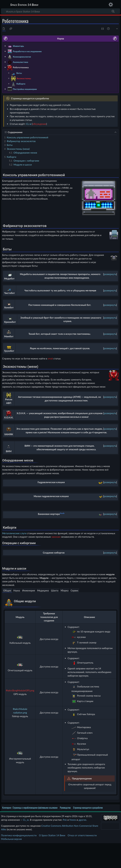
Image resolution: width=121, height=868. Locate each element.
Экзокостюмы (24, 78)
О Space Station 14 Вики (52, 860)
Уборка (64, 615)
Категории (7, 832)
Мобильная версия (11, 864)
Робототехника (21, 67)
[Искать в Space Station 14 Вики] (60, 11)
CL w (29, 124)
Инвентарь (18, 46)
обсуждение (39, 124)
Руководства (65, 832)
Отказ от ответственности (82, 860)
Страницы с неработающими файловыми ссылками (35, 832)
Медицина (43, 615)
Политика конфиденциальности (19, 860)
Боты (19, 73)
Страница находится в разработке (88, 832)
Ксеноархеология (22, 56)
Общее (7, 615)
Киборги (21, 84)
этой (50, 358)
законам (56, 558)
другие (82, 845)
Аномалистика (20, 62)
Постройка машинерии (25, 89)
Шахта (55, 615)
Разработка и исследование (27, 51)
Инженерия (29, 615)
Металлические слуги (14, 555)
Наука (17, 615)
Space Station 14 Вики (24, 5)
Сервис (75, 615)
